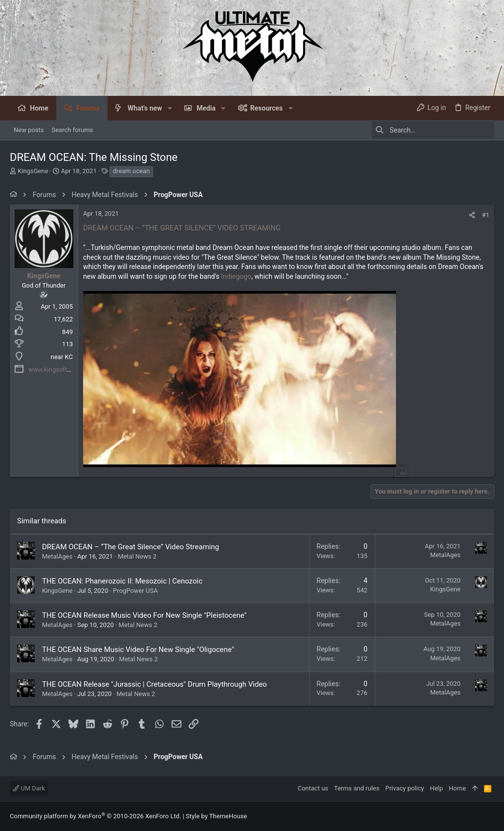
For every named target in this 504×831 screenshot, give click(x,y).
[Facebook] (490, 817)
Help (436, 788)
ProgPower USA (135, 591)
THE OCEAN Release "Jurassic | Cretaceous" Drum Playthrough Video (154, 684)
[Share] (472, 215)
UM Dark (29, 788)
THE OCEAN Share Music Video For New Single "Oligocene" (138, 650)
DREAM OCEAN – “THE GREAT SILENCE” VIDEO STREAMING (182, 228)
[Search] (433, 130)
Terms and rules (357, 788)
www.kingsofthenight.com (65, 370)
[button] (169, 108)
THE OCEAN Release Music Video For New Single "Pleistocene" (144, 615)
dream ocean (131, 171)
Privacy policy (405, 788)
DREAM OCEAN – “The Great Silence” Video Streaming (131, 547)
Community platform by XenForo (95, 816)
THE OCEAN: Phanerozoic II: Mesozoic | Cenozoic (122, 581)
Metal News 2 (137, 556)
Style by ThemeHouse (216, 816)
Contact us (313, 788)
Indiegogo (236, 276)
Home (457, 788)
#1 (486, 215)
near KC (62, 357)
